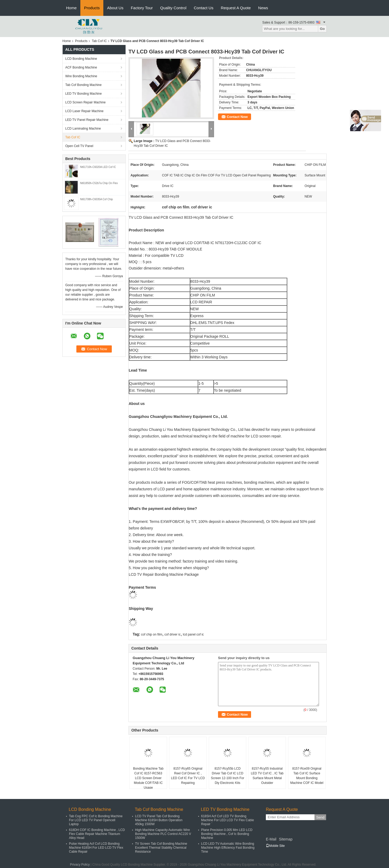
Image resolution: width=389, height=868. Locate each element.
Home (71, 8)
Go (322, 29)
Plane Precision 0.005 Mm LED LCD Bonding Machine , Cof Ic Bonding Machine (227, 834)
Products (92, 8)
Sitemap (286, 839)
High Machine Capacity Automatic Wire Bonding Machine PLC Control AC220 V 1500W (163, 834)
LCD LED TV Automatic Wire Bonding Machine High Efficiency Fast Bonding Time (228, 848)
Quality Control (173, 8)
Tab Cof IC (99, 41)
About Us (115, 8)
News (263, 8)
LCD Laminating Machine (83, 129)
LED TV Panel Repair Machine (87, 120)
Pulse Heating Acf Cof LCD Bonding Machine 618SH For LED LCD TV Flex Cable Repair (96, 848)
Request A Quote (236, 8)
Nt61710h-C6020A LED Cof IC (98, 167)
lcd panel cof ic (193, 634)
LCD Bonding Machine (81, 59)
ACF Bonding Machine (81, 67)
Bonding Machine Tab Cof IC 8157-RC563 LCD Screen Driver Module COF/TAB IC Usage (148, 778)
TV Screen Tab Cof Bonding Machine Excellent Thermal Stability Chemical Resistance (161, 848)
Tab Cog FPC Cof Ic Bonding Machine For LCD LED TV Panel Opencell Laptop (96, 820)
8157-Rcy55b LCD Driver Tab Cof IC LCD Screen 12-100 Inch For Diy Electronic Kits (228, 776)
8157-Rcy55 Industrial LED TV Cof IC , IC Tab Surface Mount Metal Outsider (267, 776)
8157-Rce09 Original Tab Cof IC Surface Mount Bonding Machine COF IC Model (307, 776)
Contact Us (203, 8)
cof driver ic (172, 634)
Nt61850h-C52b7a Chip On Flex (99, 183)
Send (320, 817)
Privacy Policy (80, 865)
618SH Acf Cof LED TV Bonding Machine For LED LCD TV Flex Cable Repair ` (228, 820)
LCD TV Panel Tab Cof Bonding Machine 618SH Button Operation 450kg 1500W (159, 820)
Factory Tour (142, 8)
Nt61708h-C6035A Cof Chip (96, 199)
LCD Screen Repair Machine (85, 102)
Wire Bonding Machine (81, 76)
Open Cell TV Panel (79, 146)
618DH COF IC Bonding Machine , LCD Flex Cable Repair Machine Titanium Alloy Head (97, 834)
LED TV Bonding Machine (84, 94)
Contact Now (237, 117)
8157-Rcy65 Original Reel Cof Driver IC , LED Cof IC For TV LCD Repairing (188, 776)
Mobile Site (275, 846)
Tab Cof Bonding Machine (83, 85)
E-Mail (271, 839)
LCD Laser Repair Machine (84, 111)
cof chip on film (152, 634)
